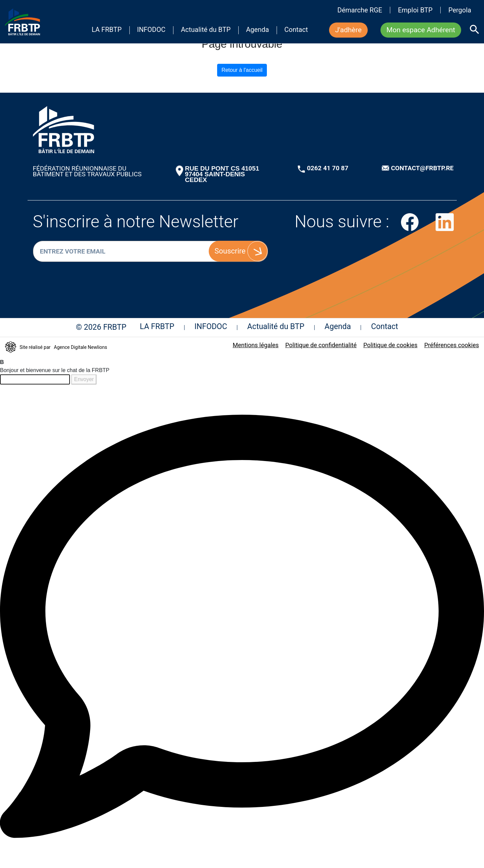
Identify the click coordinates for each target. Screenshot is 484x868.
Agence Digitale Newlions (80, 347)
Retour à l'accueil (242, 70)
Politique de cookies (390, 345)
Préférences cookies (452, 345)
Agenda (257, 30)
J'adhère (348, 30)
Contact (296, 30)
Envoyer (84, 379)
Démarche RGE (360, 10)
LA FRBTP (107, 30)
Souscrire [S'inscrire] (230, 251)
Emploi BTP (415, 10)
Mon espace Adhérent (421, 30)
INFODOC (151, 30)
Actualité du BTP (206, 30)
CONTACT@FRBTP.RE (422, 168)
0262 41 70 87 (328, 168)
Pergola (460, 10)
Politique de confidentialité (321, 345)
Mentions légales (255, 345)
